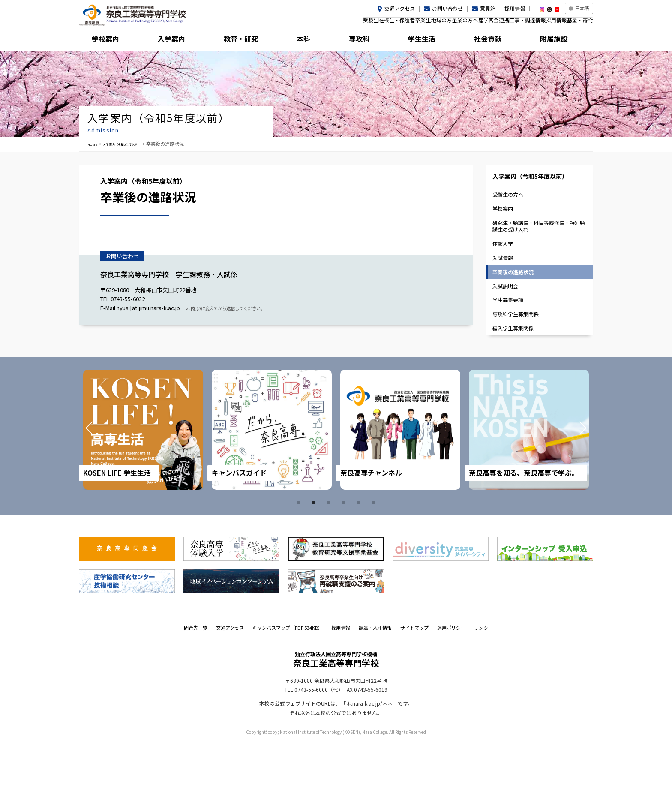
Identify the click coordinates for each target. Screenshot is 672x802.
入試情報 (508, 295)
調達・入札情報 (375, 686)
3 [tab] (330, 561)
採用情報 (515, 8)
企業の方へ (426, 23)
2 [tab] (315, 561)
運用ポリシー (451, 686)
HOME (94, 144)
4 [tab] (345, 561)
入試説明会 (511, 331)
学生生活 (432, 41)
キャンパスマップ (288, 686)
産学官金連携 (464, 23)
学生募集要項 (513, 349)
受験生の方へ (513, 214)
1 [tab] (300, 561)
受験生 (298, 23)
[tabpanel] (143, 488)
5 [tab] (360, 561)
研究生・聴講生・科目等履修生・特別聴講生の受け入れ (538, 254)
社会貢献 (497, 41)
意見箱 (488, 8)
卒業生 (367, 23)
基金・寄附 (576, 23)
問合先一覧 (196, 686)
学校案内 (111, 41)
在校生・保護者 (333, 23)
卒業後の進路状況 (519, 313)
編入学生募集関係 (519, 385)
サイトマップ (414, 686)
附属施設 (561, 41)
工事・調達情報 (506, 23)
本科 (304, 41)
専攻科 (368, 41)
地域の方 (394, 23)
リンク (481, 686)
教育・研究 (240, 41)
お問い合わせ (447, 8)
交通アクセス (400, 8)
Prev (101, 488)
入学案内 (175, 41)
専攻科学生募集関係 (522, 367)
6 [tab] (375, 561)
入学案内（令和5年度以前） (136, 144)
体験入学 (508, 277)
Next (571, 488)
